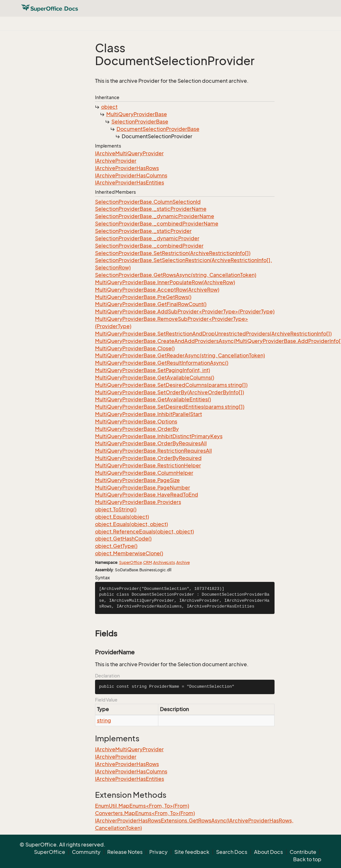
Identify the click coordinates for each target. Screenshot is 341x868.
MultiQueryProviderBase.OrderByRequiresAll (151, 443)
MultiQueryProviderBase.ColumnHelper (144, 473)
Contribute (303, 852)
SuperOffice (131, 562)
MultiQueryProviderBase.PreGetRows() (143, 297)
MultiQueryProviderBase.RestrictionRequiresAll (153, 451)
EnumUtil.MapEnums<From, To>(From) (142, 806)
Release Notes (125, 852)
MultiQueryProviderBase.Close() (135, 348)
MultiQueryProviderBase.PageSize (137, 480)
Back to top (307, 859)
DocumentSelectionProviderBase (158, 129)
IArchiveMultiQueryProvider (129, 153)
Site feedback (192, 852)
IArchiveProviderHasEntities (130, 183)
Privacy (158, 852)
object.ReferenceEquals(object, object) (144, 532)
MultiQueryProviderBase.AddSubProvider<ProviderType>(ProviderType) (185, 311)
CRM (148, 562)
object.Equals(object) (122, 517)
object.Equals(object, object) (131, 524)
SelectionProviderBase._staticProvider (143, 231)
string (104, 720)
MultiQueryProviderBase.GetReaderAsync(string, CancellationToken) (180, 355)
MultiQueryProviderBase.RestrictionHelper (148, 465)
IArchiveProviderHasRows (127, 168)
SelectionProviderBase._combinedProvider (149, 246)
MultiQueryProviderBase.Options (136, 421)
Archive (183, 562)
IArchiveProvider (116, 161)
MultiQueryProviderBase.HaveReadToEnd (147, 495)
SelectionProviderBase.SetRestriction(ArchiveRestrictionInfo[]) (173, 253)
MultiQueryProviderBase (137, 114)
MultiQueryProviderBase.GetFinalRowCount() (151, 304)
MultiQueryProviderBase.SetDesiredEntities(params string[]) (170, 407)
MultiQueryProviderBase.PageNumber (143, 488)
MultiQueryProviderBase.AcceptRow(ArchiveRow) (157, 290)
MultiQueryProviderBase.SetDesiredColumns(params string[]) (171, 385)
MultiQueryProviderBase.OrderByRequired (148, 458)
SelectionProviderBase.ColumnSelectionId (148, 202)
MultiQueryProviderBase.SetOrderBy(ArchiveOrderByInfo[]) (170, 392)
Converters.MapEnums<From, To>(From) (145, 813)
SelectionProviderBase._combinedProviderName (157, 224)
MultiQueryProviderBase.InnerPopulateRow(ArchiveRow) (165, 282)
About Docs (268, 852)
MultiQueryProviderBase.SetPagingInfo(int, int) (153, 370)
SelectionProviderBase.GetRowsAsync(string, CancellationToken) (176, 275)
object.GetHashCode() (123, 539)
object (109, 107)
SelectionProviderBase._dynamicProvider (147, 238)
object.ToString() (116, 509)
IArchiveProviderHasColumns (131, 175)
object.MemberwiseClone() (129, 553)
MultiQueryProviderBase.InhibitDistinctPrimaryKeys (159, 436)
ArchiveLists (164, 562)
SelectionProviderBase (140, 122)
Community (86, 852)
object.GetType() (116, 546)
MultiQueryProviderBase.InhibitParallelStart (149, 414)
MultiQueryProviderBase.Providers (138, 502)
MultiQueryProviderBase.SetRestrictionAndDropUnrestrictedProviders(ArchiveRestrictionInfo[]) (213, 334)
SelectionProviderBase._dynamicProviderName (155, 216)
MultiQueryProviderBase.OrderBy (137, 429)
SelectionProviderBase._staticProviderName (151, 209)
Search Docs (232, 852)
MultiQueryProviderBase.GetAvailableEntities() (153, 399)
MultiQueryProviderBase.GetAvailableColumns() (155, 378)
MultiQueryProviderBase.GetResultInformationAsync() (162, 363)
